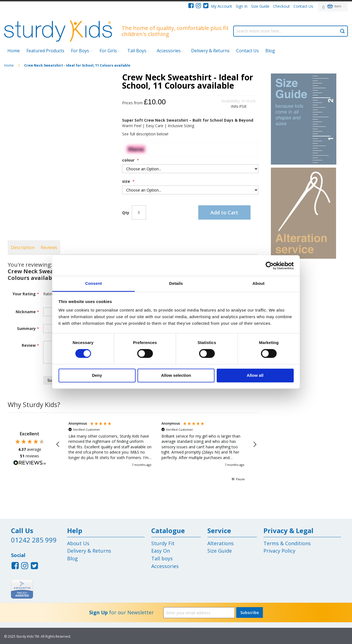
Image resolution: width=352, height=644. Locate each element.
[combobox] (291, 31)
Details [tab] (176, 283)
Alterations (221, 543)
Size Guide (260, 6)
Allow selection (176, 375)
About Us (78, 543)
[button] (58, 444)
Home (9, 65)
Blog (72, 558)
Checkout (281, 6)
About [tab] (258, 283)
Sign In (242, 6)
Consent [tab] (94, 283)
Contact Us (303, 6)
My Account (222, 6)
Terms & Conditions (287, 543)
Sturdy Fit (163, 543)
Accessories (165, 566)
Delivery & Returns (210, 51)
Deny (97, 375)
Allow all (255, 375)
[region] (157, 444)
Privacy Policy (279, 551)
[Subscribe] (250, 612)
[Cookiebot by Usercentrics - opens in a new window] (270, 266)
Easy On (161, 551)
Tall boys (162, 558)
